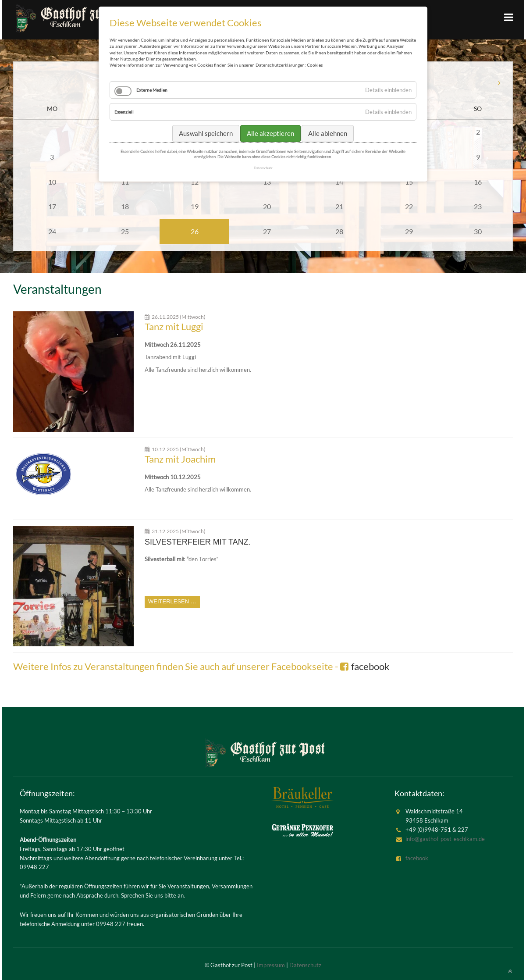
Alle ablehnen (328, 133)
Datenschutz (305, 965)
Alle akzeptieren (270, 133)
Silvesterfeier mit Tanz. (198, 542)
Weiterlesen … (172, 601)
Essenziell (124, 112)
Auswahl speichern (206, 133)
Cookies (315, 65)
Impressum (271, 965)
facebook (370, 666)
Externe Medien (152, 90)
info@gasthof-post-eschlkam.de (445, 839)
